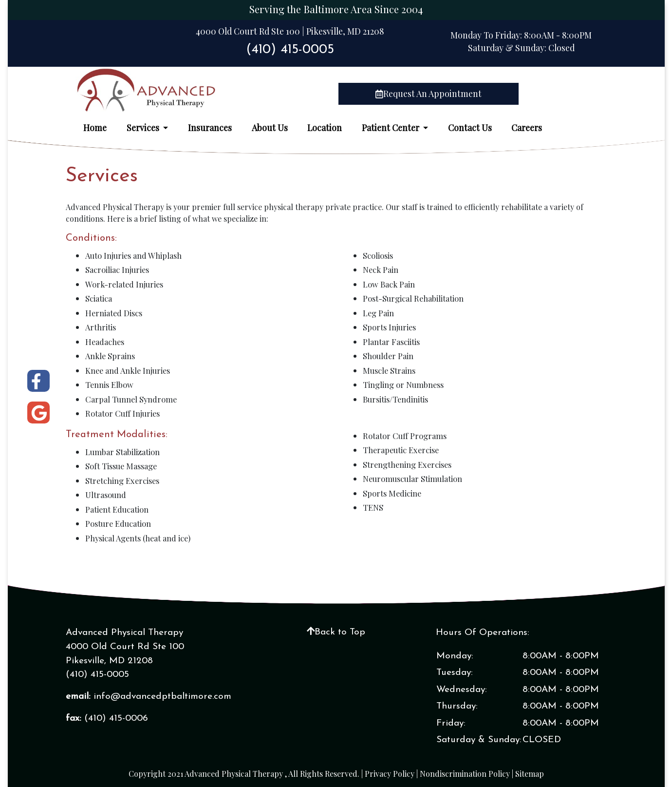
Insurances (210, 127)
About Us (270, 127)
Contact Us (470, 127)
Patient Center (392, 127)
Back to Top (336, 632)
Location (325, 127)
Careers (527, 127)
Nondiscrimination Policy (465, 774)
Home (95, 127)
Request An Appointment (429, 93)
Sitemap (530, 774)
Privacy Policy (390, 774)
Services (144, 127)
